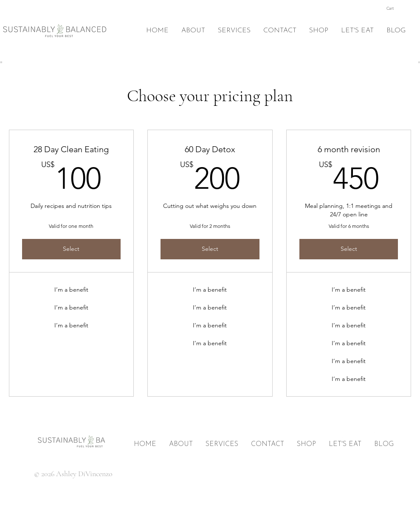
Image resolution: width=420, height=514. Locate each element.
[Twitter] (345, 436)
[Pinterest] (358, 436)
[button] (395, 9)
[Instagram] (372, 436)
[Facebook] (331, 436)
